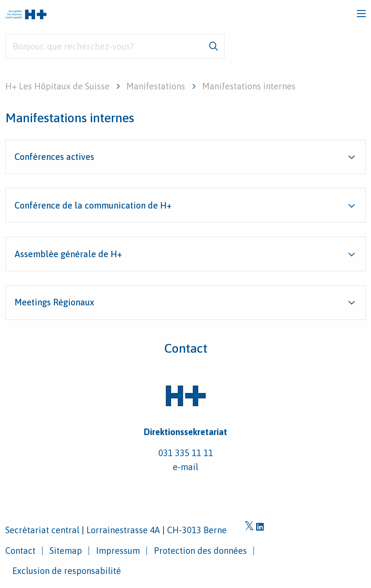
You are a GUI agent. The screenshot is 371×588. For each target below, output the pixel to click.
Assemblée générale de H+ (68, 254)
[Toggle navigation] (361, 14)
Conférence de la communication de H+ (93, 205)
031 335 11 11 (186, 453)
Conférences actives (54, 157)
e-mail (185, 467)
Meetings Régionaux (54, 302)
